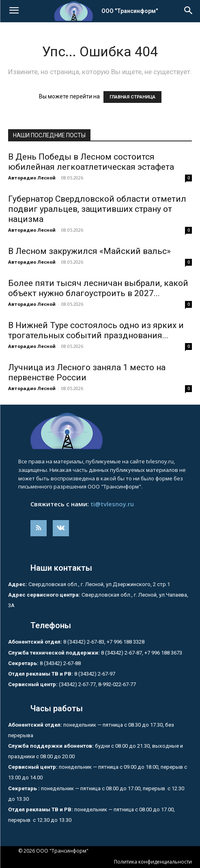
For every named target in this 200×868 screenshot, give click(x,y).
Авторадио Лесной (32, 178)
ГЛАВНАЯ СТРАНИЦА (132, 97)
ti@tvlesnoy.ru (112, 504)
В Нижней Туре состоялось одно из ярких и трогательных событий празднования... (96, 330)
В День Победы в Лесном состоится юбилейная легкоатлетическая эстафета (91, 162)
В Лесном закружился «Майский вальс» (89, 251)
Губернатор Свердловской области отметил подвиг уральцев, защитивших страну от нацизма (97, 209)
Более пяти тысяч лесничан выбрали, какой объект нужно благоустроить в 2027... (98, 288)
